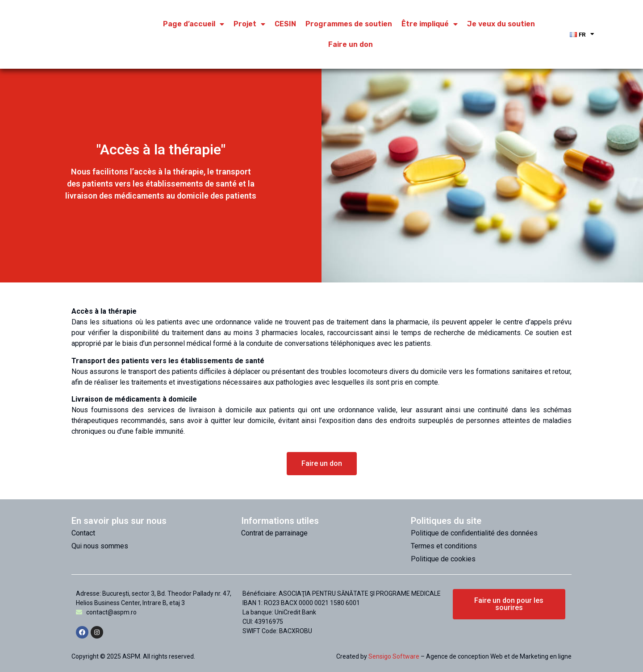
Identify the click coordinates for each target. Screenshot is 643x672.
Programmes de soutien (349, 24)
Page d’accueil (194, 24)
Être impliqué (430, 24)
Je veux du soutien (501, 24)
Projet (249, 24)
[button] (322, 464)
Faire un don (351, 44)
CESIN (285, 24)
